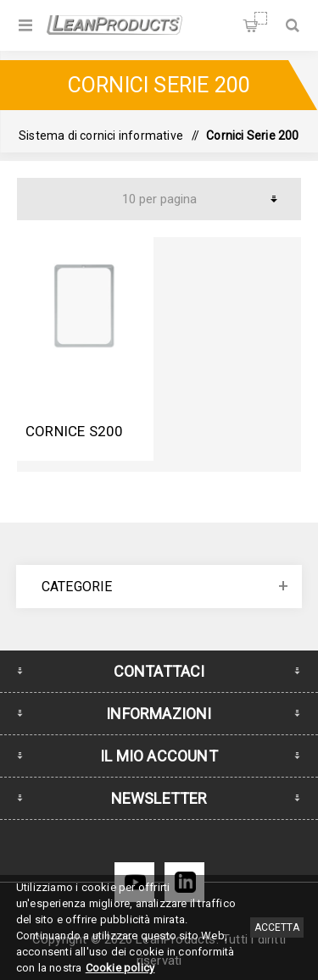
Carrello (261, 18)
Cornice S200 (74, 431)
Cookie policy (120, 968)
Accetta (277, 927)
